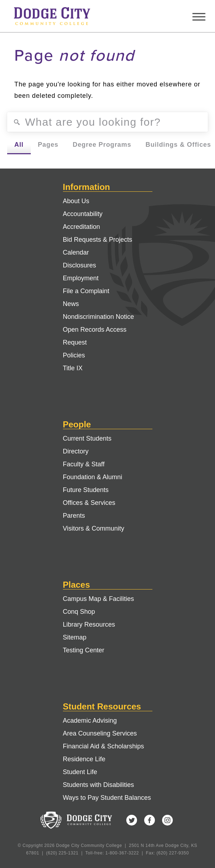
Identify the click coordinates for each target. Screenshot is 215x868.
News (71, 304)
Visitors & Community (94, 528)
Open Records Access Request (95, 336)
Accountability (83, 214)
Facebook (150, 820)
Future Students (86, 490)
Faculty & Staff (84, 464)
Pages (48, 145)
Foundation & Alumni (93, 477)
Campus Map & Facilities (99, 599)
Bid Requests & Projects (98, 240)
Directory (76, 451)
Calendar (76, 252)
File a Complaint (86, 291)
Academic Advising (90, 721)
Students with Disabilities (99, 785)
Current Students (87, 438)
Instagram (167, 820)
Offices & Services (89, 503)
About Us (76, 201)
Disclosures (80, 265)
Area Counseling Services (100, 733)
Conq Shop (79, 612)
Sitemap (75, 637)
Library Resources (89, 624)
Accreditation (82, 227)
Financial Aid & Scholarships (104, 746)
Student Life (80, 772)
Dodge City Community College (59, 16)
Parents (74, 516)
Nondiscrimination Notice (99, 317)
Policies (74, 355)
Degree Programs (102, 145)
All (19, 145)
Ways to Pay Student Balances (107, 798)
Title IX (73, 368)
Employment (81, 278)
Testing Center (84, 650)
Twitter (132, 820)
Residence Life (84, 759)
